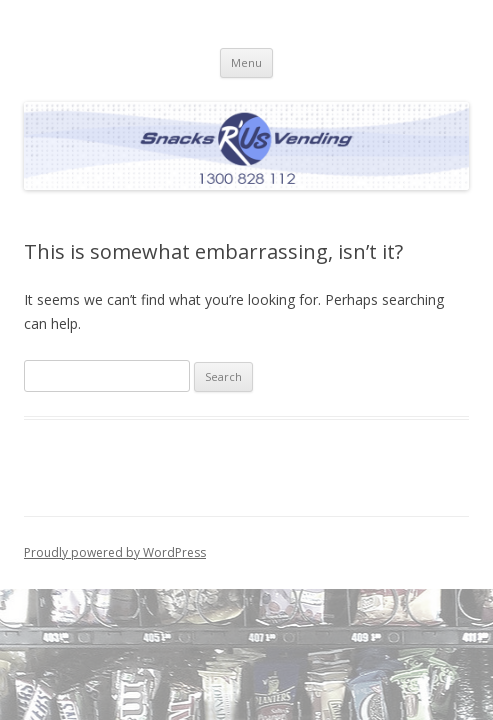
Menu (246, 62)
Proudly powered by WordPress (115, 552)
